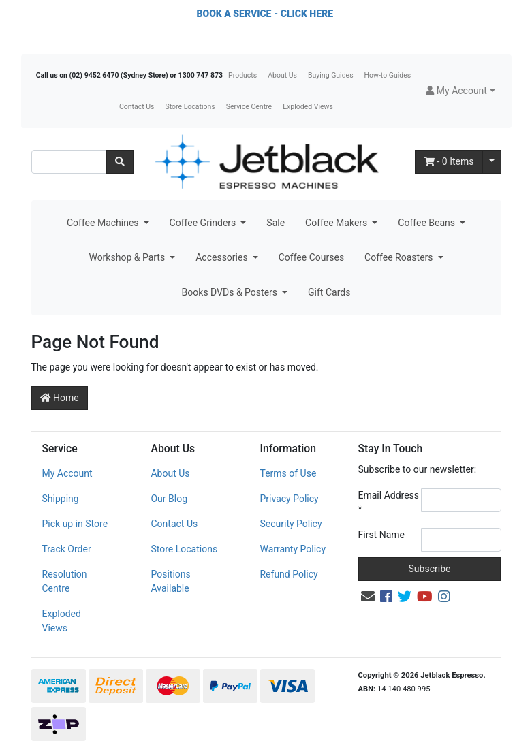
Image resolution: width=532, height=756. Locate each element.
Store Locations (190, 107)
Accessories (223, 257)
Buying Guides (331, 75)
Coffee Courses (311, 257)
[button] (460, 91)
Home (60, 398)
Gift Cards (329, 292)
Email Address (389, 502)
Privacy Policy (289, 499)
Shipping (61, 499)
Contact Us (137, 107)
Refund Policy (288, 574)
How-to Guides (388, 75)
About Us (282, 75)
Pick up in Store (75, 524)
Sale (276, 223)
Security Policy (291, 524)
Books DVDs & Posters (231, 292)
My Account (67, 473)
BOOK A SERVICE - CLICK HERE (265, 14)
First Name (381, 535)
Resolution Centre (65, 581)
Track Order (67, 549)
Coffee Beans (427, 223)
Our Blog (169, 499)
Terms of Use (288, 473)
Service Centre (249, 107)
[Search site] (120, 162)
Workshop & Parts (128, 257)
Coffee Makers (338, 223)
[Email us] (368, 597)
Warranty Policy (293, 549)
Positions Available (170, 581)
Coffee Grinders (204, 223)
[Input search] (69, 162)
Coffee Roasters (400, 257)
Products (242, 75)
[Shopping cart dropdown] (492, 162)
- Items (449, 161)
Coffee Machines (104, 223)
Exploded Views (308, 107)
